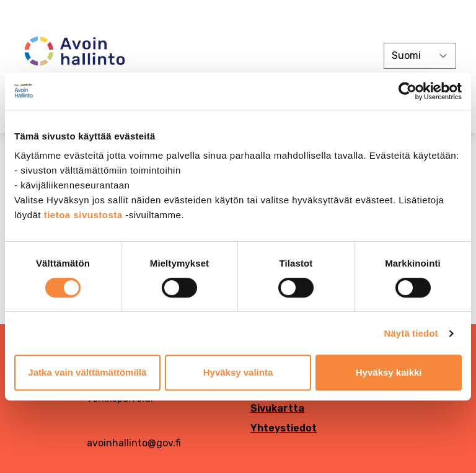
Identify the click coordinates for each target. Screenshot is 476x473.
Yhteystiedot (284, 428)
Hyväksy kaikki (389, 372)
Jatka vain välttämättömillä (87, 372)
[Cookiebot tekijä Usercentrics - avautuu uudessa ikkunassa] (408, 91)
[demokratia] (238, 14)
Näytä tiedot (411, 333)
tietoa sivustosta (85, 215)
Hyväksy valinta (238, 372)
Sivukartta (277, 408)
